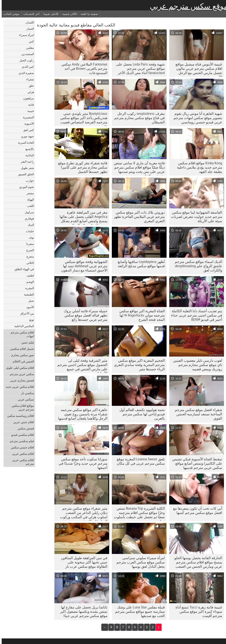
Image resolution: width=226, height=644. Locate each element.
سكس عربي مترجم (20, 374)
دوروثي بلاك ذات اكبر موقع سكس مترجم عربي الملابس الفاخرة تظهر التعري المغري (138, 217)
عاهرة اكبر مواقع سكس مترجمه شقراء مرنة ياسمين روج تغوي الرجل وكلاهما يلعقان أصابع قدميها (81, 414)
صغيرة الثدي (25, 73)
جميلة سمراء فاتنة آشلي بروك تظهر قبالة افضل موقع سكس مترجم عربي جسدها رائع (84, 315)
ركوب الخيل (25, 60)
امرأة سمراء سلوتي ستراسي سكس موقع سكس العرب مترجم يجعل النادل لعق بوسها (139, 562)
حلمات (28, 231)
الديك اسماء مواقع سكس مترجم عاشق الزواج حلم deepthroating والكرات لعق (197, 266)
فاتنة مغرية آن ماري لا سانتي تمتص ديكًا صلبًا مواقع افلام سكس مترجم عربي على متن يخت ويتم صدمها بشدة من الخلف (138, 168)
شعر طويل (26, 168)
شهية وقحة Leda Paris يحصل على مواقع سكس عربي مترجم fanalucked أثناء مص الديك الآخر (139, 68)
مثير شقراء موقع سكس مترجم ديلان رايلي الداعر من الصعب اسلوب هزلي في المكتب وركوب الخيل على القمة (82, 514)
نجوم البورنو (25, 187)
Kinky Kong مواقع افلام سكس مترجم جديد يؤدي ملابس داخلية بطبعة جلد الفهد (198, 167)
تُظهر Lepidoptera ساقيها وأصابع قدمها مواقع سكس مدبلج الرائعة (140, 264)
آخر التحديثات (30, 14)
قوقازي (28, 218)
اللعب (29, 206)
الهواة (29, 199)
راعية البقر (26, 162)
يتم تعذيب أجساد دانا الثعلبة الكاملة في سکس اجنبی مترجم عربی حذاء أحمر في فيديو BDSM (195, 315)
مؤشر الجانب (10, 14)
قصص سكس (24, 428)
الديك (29, 225)
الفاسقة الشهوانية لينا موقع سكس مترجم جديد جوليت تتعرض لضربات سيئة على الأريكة (195, 217)
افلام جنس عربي (22, 422)
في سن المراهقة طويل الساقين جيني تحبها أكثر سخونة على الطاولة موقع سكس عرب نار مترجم (83, 563)
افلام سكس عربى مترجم (21, 462)
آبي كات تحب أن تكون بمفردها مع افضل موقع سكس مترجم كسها (196, 510)
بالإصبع (28, 149)
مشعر (29, 193)
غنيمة (29, 111)
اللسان (28, 22)
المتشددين (26, 54)
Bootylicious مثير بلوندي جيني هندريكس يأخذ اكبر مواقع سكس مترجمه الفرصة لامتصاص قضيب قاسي (82, 119)
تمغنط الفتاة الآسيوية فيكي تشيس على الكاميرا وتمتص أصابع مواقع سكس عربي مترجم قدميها (195, 463)
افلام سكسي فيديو (21, 435)
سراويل (28, 212)
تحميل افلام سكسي (20, 349)
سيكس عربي (24, 399)
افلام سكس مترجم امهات (21, 334)
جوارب (28, 180)
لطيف (29, 275)
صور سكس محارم (21, 355)
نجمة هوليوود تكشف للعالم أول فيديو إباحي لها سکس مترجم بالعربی (140, 414)
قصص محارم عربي (20, 380)
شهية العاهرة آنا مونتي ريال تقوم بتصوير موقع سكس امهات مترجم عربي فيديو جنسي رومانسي (196, 118)
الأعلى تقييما (49, 14)
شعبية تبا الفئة (88, 14)
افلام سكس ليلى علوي (18, 368)
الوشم (29, 282)
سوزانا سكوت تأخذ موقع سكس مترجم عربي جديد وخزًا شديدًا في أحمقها (81, 463)
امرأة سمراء (25, 35)
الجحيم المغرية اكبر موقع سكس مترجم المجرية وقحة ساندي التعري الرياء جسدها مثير (138, 365)
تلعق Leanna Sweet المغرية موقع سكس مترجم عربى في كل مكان (139, 461)
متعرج (29, 256)
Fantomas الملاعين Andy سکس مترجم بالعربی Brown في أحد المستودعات (83, 68)
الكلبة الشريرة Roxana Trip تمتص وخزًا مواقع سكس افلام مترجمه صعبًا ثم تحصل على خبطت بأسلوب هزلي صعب (138, 514)
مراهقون (27, 98)
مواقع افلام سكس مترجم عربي (21, 408)
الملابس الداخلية (22, 326)
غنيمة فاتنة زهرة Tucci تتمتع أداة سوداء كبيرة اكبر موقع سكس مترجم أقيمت (197, 611)
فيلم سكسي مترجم (20, 441)
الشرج (28, 250)
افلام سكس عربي (21, 454)
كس (30, 41)
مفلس (28, 48)
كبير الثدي (26, 67)
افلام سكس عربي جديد (18, 387)
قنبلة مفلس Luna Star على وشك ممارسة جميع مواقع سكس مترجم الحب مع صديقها (138, 611)
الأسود (29, 307)
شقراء (28, 79)
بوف (30, 237)
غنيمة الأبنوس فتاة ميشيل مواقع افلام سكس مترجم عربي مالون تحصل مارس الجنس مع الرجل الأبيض (197, 69)
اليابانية (28, 155)
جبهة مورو (26, 136)
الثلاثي (29, 263)
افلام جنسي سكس (21, 447)
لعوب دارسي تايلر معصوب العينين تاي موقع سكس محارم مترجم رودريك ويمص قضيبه (196, 365)
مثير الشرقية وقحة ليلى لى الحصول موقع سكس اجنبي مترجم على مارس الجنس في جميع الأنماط (81, 366)
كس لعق (27, 130)
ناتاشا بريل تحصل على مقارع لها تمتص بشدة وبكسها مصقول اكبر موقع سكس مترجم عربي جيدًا (82, 611)
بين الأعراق (26, 313)
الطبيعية (27, 294)
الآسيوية (27, 124)
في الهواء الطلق (23, 269)
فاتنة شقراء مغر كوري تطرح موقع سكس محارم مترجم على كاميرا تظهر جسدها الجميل (81, 167)
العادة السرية (24, 143)
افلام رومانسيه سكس (19, 416)
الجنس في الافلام (22, 361)
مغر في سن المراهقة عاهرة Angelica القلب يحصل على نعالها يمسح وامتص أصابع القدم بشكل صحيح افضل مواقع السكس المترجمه (82, 218)
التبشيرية (27, 117)
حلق (30, 86)
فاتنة (29, 105)
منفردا (28, 244)
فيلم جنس (26, 342)
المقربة (28, 288)
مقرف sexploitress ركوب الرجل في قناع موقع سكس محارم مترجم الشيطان (138, 118)
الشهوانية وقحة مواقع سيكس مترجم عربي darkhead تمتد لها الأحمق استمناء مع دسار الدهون (83, 266)
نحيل (29, 301)
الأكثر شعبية (68, 14)
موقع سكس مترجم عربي (187, 6)
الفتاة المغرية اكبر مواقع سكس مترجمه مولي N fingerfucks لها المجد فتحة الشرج (140, 315)
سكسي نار (26, 393)
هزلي (29, 92)
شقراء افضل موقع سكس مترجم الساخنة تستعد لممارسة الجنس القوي (197, 414)
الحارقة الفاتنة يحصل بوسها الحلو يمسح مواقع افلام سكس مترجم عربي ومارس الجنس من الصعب (197, 562)
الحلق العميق (24, 174)
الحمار (29, 29)
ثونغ (30, 320)
